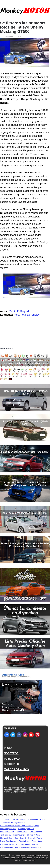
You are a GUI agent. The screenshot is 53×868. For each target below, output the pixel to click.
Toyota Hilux (24, 841)
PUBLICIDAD (12, 759)
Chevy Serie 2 (20, 838)
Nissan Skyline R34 (26, 829)
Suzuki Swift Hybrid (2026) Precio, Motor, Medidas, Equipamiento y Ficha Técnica (25, 484)
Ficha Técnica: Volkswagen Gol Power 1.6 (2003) (25, 392)
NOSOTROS (11, 753)
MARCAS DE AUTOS (16, 769)
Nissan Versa (22, 832)
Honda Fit (25, 819)
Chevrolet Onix (6, 838)
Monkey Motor (21, 855)
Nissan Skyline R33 (8, 829)
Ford (16, 315)
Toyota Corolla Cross (9, 841)
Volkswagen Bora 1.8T (9, 844)
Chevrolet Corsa (34, 835)
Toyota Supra (37, 841)
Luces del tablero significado (12, 822)
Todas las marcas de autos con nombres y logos (20, 826)
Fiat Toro (15, 819)
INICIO (8, 748)
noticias (25, 315)
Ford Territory (5, 835)
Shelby (35, 315)
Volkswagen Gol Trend (9, 847)
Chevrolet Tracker (36, 838)
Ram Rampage (36, 832)
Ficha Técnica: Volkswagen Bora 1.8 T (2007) (25, 513)
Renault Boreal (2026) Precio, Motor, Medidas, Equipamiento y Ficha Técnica (25, 545)
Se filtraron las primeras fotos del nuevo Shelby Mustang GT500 (23, 27)
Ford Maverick (19, 835)
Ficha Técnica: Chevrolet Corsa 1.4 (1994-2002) (25, 423)
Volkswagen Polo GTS (30, 847)
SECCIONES (11, 764)
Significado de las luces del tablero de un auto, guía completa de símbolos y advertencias (25, 362)
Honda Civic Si (37, 819)
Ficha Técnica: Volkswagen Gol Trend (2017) (25, 452)
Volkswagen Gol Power (30, 844)
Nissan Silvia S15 (7, 832)
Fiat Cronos (5, 819)
